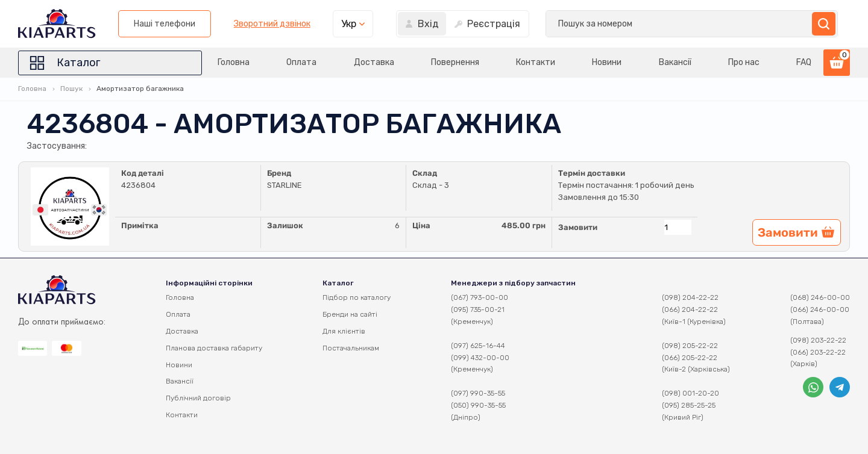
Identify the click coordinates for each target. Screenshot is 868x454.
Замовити (578, 227)
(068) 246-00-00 (820, 297)
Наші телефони (480, 24)
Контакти (536, 62)
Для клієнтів (344, 331)
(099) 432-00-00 (480, 358)
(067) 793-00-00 (480, 297)
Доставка (374, 62)
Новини (607, 62)
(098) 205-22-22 (690, 346)
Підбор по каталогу (357, 297)
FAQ (804, 62)
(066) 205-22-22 (690, 358)
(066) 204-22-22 (690, 309)
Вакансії (675, 62)
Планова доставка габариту (214, 348)
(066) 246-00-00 (820, 309)
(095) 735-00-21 (478, 309)
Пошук (71, 89)
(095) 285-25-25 (689, 405)
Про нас (744, 62)
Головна (234, 62)
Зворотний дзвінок (587, 24)
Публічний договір (198, 398)
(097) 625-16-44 (478, 346)
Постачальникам (351, 348)
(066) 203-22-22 (818, 352)
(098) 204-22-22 (690, 297)
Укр (664, 24)
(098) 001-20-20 (690, 393)
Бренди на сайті (350, 314)
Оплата (301, 62)
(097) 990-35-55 (478, 393)
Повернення (455, 62)
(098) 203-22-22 (818, 340)
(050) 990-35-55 (478, 405)
